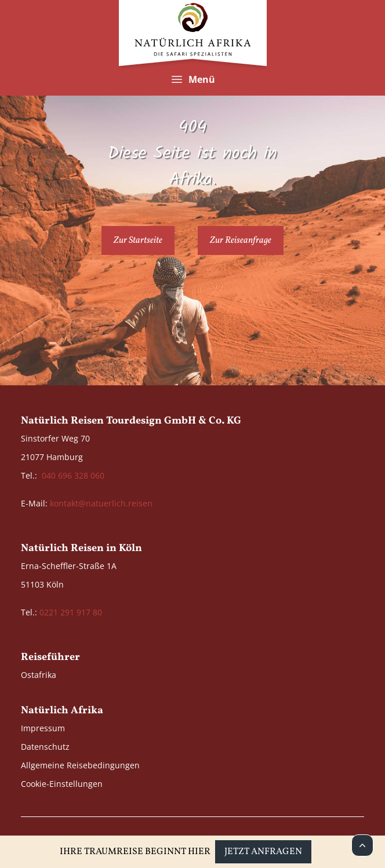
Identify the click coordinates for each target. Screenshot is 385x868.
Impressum (43, 728)
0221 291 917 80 (71, 612)
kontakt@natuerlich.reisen (101, 503)
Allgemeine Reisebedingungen (80, 765)
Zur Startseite (138, 240)
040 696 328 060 (73, 475)
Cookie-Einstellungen (62, 784)
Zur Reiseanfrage (241, 240)
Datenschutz (45, 747)
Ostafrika (39, 675)
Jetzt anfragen (263, 852)
